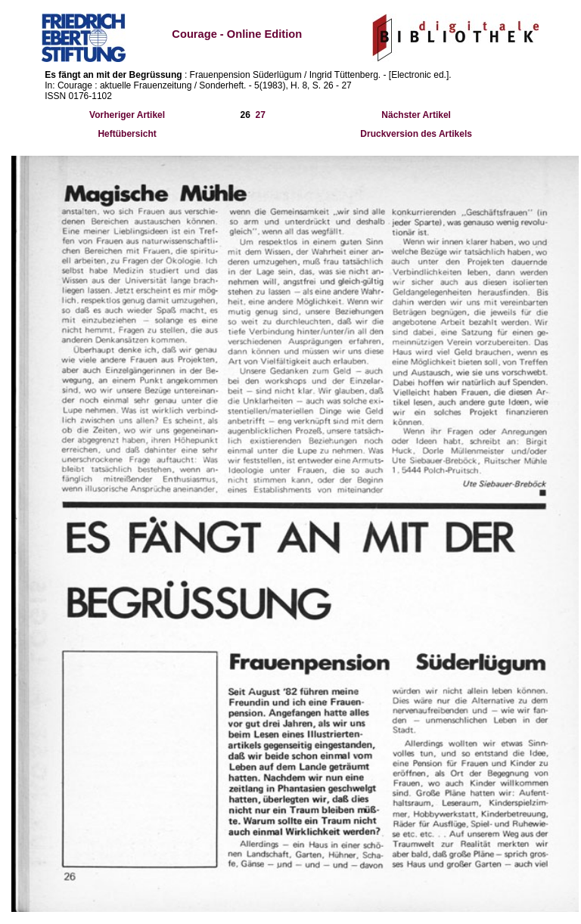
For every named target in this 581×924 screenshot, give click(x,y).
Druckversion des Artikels (416, 134)
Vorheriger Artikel (127, 115)
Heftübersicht (127, 134)
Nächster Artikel (416, 115)
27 (261, 115)
